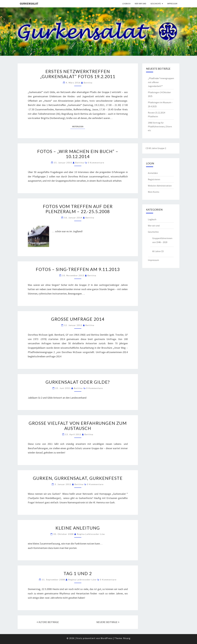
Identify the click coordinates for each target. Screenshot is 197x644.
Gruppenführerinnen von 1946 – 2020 (162, 240)
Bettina (88, 83)
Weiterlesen (79, 126)
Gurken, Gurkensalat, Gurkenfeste (78, 478)
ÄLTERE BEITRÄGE (48, 622)
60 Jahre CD (158, 251)
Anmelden (153, 173)
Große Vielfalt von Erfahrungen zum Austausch (78, 426)
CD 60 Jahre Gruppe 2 (156, 148)
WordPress (107, 638)
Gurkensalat (29, 3)
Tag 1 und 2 (78, 573)
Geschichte (156, 4)
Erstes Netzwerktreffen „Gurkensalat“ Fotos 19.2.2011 (78, 74)
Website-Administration (160, 186)
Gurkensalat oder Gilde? (78, 382)
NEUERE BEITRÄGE (108, 622)
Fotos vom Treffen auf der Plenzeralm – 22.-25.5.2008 (78, 209)
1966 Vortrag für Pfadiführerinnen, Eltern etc (160, 126)
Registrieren (154, 179)
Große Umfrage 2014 (78, 319)
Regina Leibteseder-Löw (91, 534)
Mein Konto (154, 192)
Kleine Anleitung (78, 528)
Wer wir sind (140, 4)
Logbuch (126, 4)
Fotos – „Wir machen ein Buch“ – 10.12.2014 (78, 154)
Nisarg (127, 638)
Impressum (172, 4)
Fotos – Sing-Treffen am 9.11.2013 (78, 269)
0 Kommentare (96, 163)
